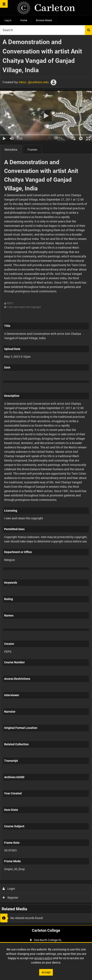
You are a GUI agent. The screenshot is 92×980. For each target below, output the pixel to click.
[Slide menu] (4, 4)
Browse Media (44, 20)
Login (9, 889)
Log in (8, 20)
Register (11, 898)
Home (24, 20)
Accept (46, 972)
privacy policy (43, 958)
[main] (46, 480)
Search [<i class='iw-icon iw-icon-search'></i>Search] (89, 30)
